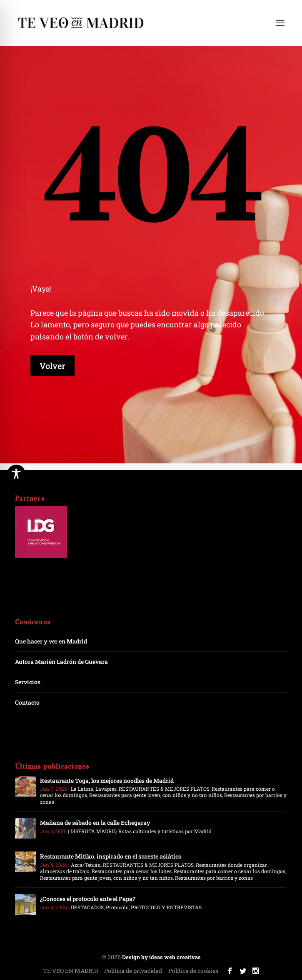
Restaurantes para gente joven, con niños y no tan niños (156, 795)
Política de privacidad (133, 971)
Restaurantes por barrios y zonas (214, 878)
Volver (52, 366)
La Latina (82, 789)
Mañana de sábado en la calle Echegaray (95, 823)
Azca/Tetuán (86, 865)
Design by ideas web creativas (161, 957)
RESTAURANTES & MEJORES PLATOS (164, 789)
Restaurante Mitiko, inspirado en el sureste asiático (111, 856)
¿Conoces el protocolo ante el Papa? (88, 899)
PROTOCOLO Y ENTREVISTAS (166, 907)
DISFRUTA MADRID (93, 831)
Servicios (28, 682)
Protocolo (117, 907)
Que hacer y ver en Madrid (51, 641)
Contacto (27, 702)
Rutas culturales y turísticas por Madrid (165, 831)
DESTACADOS (87, 907)
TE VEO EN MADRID (70, 971)
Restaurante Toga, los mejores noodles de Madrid (107, 781)
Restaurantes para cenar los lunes (132, 871)
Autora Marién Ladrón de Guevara (61, 662)
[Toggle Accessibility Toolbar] (16, 474)
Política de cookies (193, 971)
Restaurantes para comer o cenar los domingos (230, 871)
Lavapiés (106, 789)
